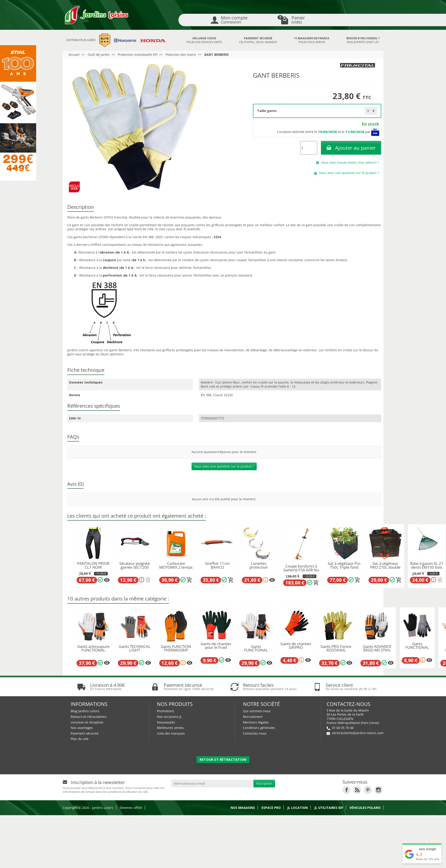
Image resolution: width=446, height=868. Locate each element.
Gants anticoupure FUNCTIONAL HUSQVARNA (93, 650)
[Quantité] (309, 148)
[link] (347, 789)
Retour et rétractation (223, 759)
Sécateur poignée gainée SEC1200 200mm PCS (135, 567)
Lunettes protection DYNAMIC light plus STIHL (259, 569)
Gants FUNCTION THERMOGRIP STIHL (176, 650)
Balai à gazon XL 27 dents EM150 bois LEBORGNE (427, 567)
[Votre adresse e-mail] (212, 783)
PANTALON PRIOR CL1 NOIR (93, 565)
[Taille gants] (371, 111)
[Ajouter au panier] (148, 580)
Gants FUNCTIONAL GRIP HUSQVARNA (417, 649)
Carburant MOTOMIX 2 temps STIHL (176, 567)
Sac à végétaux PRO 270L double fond (385, 567)
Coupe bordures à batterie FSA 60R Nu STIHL (301, 570)
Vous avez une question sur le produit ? (224, 466)
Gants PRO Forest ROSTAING (336, 648)
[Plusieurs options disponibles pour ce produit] (107, 580)
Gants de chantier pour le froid (216, 646)
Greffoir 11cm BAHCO (217, 565)
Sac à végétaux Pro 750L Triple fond (344, 565)
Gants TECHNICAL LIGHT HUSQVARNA (135, 650)
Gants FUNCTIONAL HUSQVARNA (256, 650)
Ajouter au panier (351, 148)
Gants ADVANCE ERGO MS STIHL (377, 648)
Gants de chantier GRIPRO (296, 646)
